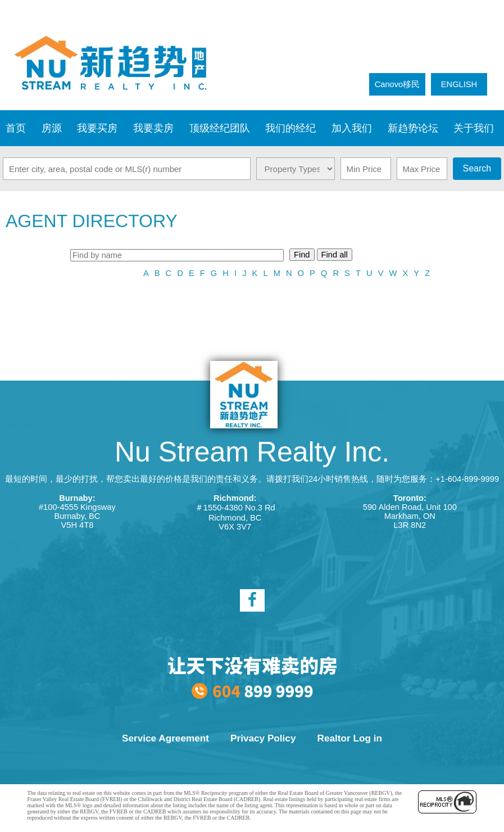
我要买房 (97, 128)
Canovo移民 (398, 84)
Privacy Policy (263, 738)
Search (477, 168)
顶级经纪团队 (220, 128)
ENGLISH (459, 84)
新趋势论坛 (413, 128)
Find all (335, 255)
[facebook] (252, 600)
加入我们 (352, 128)
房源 (52, 128)
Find (302, 255)
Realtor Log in (350, 738)
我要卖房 (153, 128)
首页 (16, 128)
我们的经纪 (290, 128)
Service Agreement (165, 738)
